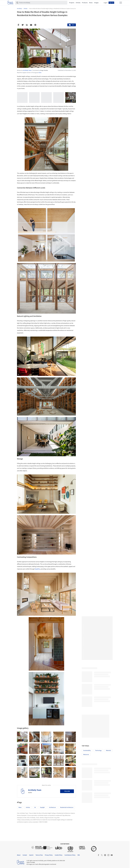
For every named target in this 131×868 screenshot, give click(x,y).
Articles (78, 3)
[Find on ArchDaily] (43, 3)
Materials (108, 751)
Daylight (42, 807)
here (40, 73)
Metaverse (86, 755)
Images (96, 3)
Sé (35, 807)
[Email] (31, 25)
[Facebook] (18, 25)
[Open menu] (121, 3)
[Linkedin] (27, 25)
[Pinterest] (35, 25)
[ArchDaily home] (10, 3)
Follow (67, 791)
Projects (72, 3)
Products (85, 3)
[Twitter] (23, 25)
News (91, 3)
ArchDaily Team (35, 790)
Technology (98, 751)
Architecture (52, 807)
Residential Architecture (67, 807)
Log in (106, 3)
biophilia (37, 569)
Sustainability (87, 751)
